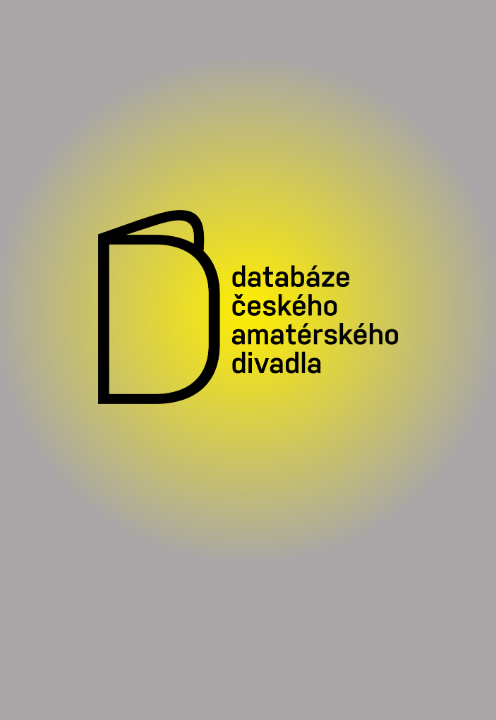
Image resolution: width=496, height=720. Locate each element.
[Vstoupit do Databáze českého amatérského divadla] (248, 310)
